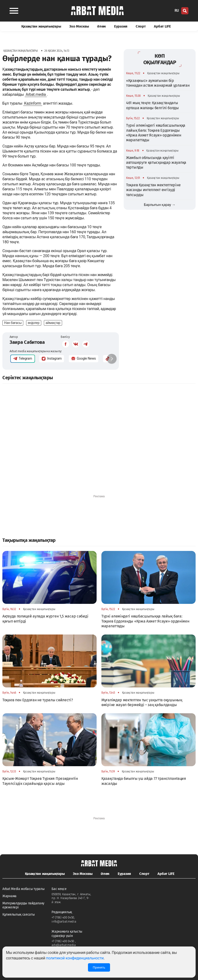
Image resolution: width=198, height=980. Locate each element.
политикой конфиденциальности (75, 958)
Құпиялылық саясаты (19, 915)
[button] (112, 359)
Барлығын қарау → (160, 205)
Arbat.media (36, 94)
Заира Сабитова (27, 342)
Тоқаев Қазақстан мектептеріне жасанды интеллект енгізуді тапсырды (153, 190)
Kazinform (33, 103)
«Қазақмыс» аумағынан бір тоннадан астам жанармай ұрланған (158, 83)
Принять (99, 967)
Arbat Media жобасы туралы (23, 889)
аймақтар (53, 323)
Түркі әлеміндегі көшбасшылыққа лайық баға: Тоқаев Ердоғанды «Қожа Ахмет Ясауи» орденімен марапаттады (156, 133)
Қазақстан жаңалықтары (41, 26)
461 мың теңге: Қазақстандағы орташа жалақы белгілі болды (152, 105)
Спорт (141, 26)
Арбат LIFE (162, 26)
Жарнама (9, 896)
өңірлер (34, 323)
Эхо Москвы (79, 26)
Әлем (101, 26)
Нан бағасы (13, 323)
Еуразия (121, 26)
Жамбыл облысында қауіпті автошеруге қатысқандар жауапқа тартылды (156, 163)
